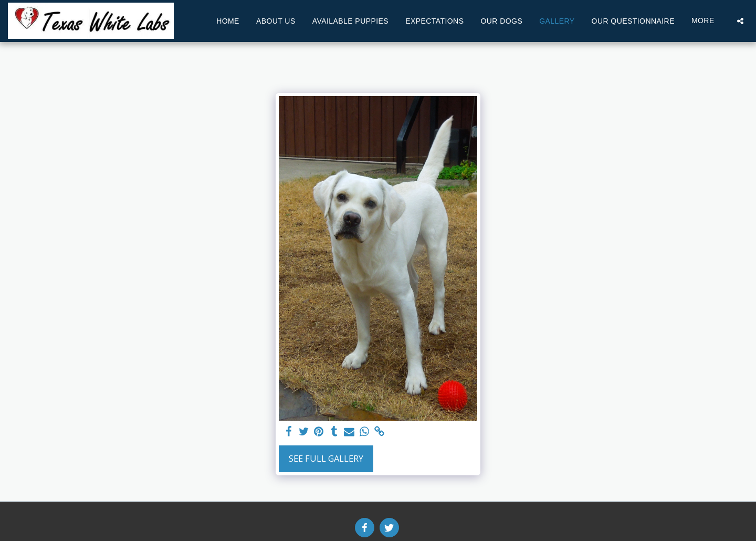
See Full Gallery (326, 458)
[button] (740, 21)
